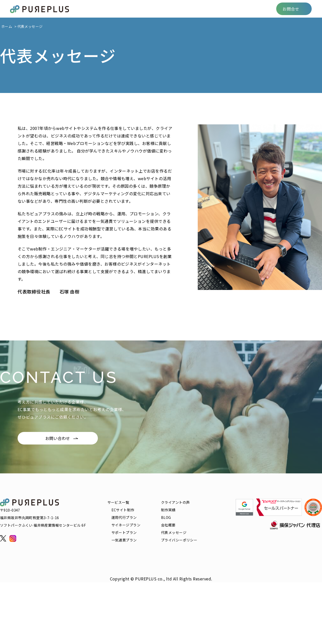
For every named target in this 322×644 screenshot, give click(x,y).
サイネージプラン (126, 525)
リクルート (236, 9)
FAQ (215, 9)
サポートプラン (124, 532)
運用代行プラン (124, 517)
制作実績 (178, 9)
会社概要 (261, 9)
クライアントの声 (147, 9)
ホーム (7, 26)
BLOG (198, 9)
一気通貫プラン (124, 540)
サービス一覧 (113, 9)
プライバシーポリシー (179, 540)
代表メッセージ (174, 532)
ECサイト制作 (123, 510)
